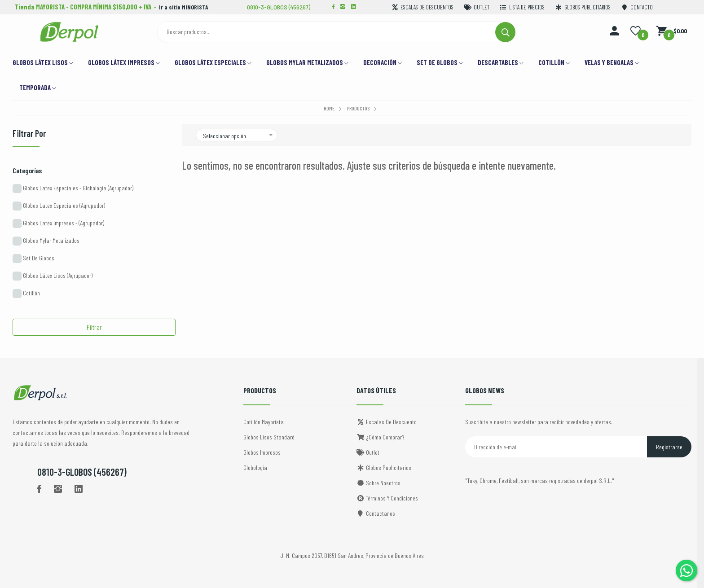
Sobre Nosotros (378, 483)
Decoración (383, 63)
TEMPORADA (38, 88)
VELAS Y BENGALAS (612, 63)
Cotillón (554, 63)
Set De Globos (33, 259)
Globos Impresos (262, 452)
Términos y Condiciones (387, 498)
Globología (255, 467)
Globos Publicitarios (384, 467)
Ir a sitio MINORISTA (185, 7)
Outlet (368, 452)
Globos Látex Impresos (124, 63)
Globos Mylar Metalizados (46, 241)
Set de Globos (440, 63)
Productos (358, 108)
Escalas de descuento (387, 422)
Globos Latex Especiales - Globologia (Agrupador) (73, 189)
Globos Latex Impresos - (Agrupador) (58, 224)
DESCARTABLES (501, 63)
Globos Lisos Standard (269, 437)
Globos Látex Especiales (213, 63)
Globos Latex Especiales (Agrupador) (59, 206)
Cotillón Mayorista (264, 422)
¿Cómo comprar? (381, 437)
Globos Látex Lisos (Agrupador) (53, 276)
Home (329, 108)
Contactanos (376, 513)
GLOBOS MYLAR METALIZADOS (307, 63)
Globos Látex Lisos (43, 63)
